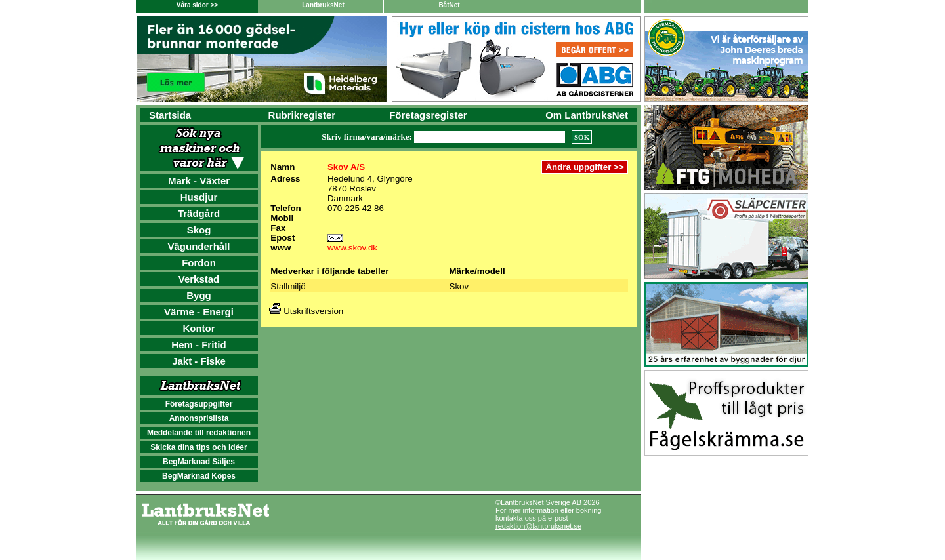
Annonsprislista (199, 418)
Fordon (199, 263)
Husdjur (199, 197)
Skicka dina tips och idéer (199, 447)
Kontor (199, 328)
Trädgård (199, 213)
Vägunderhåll (199, 246)
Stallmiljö (288, 286)
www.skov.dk (352, 248)
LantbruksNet (323, 5)
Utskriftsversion (306, 311)
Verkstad (199, 279)
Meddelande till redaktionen (199, 433)
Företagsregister (428, 115)
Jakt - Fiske (199, 361)
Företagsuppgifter (199, 404)
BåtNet (449, 5)
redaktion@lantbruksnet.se (538, 526)
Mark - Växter (199, 181)
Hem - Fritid (199, 345)
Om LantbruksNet (587, 115)
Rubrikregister (302, 115)
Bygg (199, 295)
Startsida (170, 115)
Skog (199, 230)
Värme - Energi (199, 312)
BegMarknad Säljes (199, 462)
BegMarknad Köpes (199, 476)
